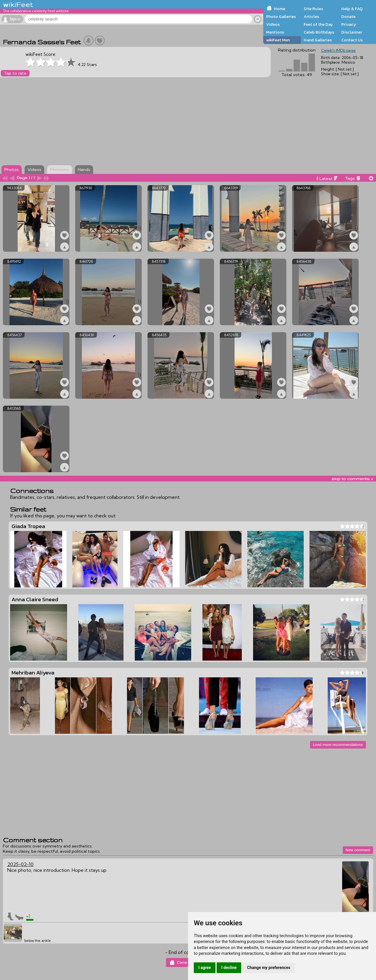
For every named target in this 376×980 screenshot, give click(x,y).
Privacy (349, 24)
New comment (358, 850)
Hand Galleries (318, 40)
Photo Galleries (281, 16)
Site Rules (313, 9)
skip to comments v (352, 479)
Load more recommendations (338, 745)
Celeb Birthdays (319, 32)
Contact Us (352, 40)
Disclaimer (352, 32)
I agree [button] (205, 968)
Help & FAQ (352, 9)
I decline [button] (229, 968)
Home (280, 9)
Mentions (275, 32)
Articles (311, 16)
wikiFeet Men (278, 40)
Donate (348, 16)
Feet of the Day (318, 24)
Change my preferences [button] (269, 968)
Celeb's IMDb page (338, 50)
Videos (273, 24)
